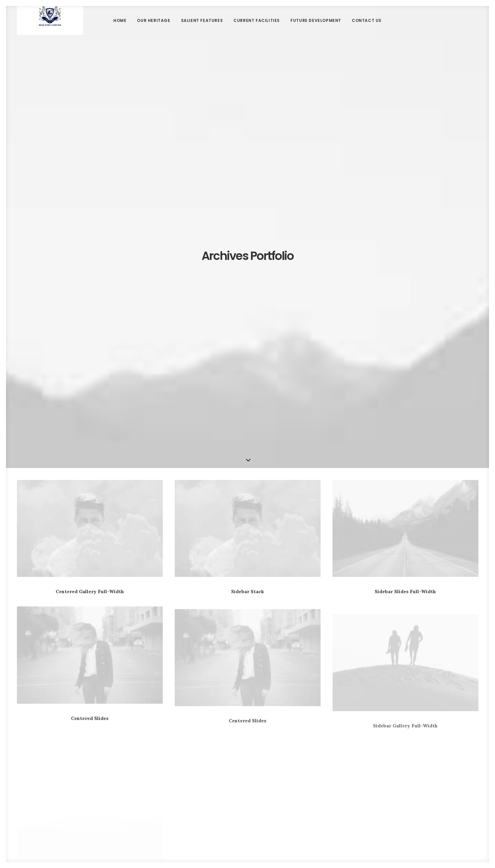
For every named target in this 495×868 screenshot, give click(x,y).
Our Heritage (154, 31)
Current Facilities (257, 31)
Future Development (316, 31)
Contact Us (367, 31)
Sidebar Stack (247, 280)
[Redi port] (50, 32)
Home (120, 31)
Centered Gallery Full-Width (90, 280)
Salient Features (202, 31)
